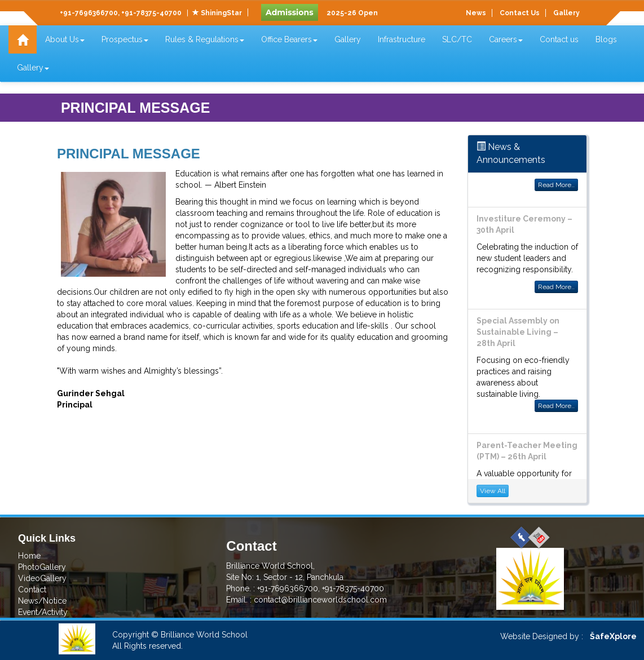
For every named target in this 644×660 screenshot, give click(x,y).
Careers (506, 39)
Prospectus (125, 39)
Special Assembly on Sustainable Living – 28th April (518, 332)
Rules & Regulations (205, 39)
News (476, 13)
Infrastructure (402, 39)
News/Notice (42, 601)
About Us (65, 39)
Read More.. (556, 185)
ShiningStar (217, 13)
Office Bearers (289, 39)
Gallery (566, 13)
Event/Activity (43, 612)
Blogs (606, 39)
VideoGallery (42, 578)
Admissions (290, 12)
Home (29, 556)
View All (493, 491)
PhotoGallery (42, 567)
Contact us (559, 39)
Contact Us (520, 13)
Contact (32, 590)
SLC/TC (457, 39)
